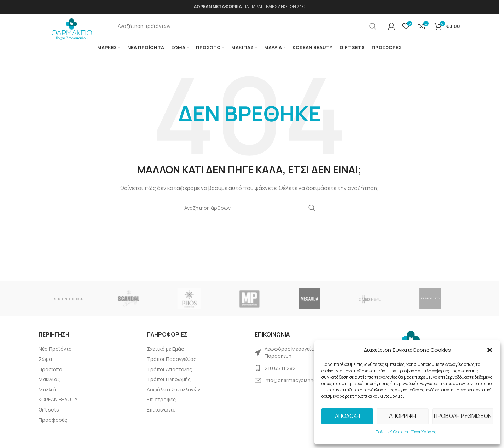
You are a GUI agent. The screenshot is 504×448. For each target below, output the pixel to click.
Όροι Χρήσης (424, 432)
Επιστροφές (161, 405)
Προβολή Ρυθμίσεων (462, 416)
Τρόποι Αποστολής (169, 375)
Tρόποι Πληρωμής (169, 385)
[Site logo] (72, 30)
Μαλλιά (47, 395)
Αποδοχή (347, 416)
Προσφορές (53, 426)
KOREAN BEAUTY (58, 405)
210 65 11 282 (280, 374)
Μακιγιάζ (49, 385)
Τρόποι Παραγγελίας (172, 365)
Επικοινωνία (161, 415)
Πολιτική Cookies (392, 432)
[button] (490, 350)
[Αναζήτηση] (247, 29)
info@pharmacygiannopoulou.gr (302, 386)
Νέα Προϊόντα (55, 354)
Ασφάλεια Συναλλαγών (173, 395)
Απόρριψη (402, 416)
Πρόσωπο (50, 375)
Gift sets (49, 415)
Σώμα (45, 365)
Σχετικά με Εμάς (165, 354)
